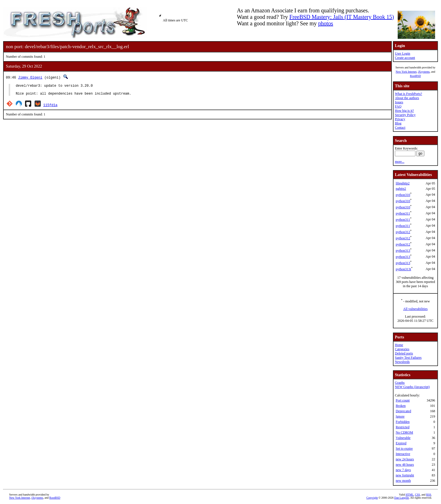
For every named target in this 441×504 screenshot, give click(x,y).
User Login (402, 53)
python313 (403, 251)
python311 (403, 213)
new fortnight (405, 475)
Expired (401, 443)
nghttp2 (401, 189)
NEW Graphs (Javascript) (412, 387)
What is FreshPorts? (409, 94)
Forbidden (403, 422)
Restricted (403, 427)
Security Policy (405, 115)
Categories (402, 349)
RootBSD (416, 76)
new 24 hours (405, 459)
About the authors (407, 98)
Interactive (403, 454)
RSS (429, 495)
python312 (403, 232)
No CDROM (404, 432)
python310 (403, 195)
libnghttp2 (403, 183)
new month (403, 481)
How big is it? (404, 111)
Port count (403, 400)
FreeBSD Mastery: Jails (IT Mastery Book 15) (342, 17)
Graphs (400, 383)
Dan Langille (402, 498)
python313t (403, 269)
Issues (399, 102)
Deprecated (403, 411)
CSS (417, 495)
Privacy (400, 119)
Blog (398, 123)
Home (399, 345)
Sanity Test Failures (408, 358)
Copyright (372, 498)
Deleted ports (404, 353)
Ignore (400, 416)
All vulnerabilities (416, 309)
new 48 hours (405, 465)
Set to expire (404, 449)
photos (326, 23)
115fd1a (50, 107)
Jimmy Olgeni (30, 77)
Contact (400, 128)
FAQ (398, 106)
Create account (405, 58)
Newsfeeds (402, 362)
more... (400, 162)
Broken (401, 406)
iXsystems (424, 72)
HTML (409, 495)
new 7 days (403, 470)
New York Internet (406, 72)
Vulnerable (403, 438)
